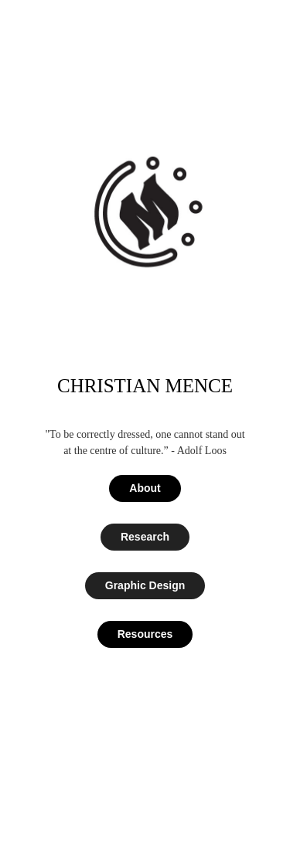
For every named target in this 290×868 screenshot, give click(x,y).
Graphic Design (145, 585)
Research (145, 537)
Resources (145, 634)
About (145, 488)
